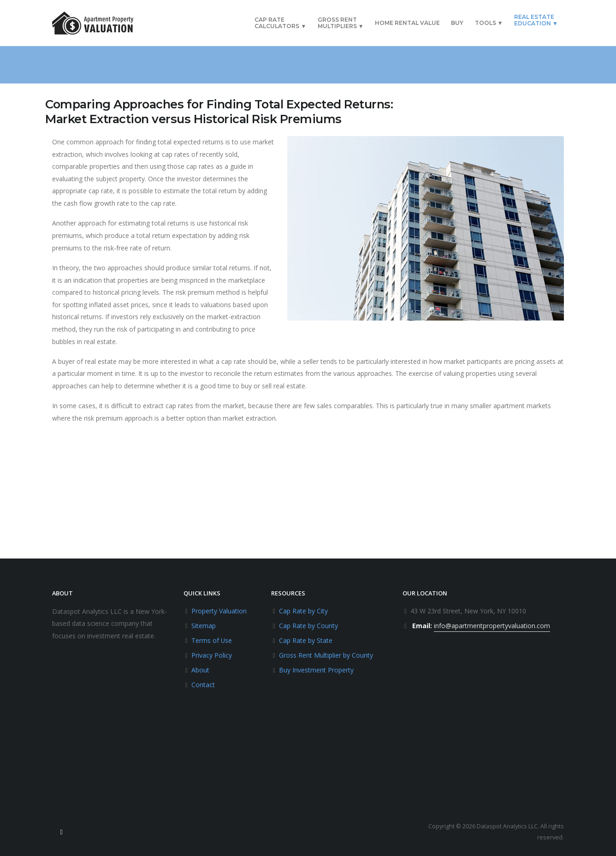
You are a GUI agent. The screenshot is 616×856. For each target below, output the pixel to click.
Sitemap (204, 626)
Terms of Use (212, 640)
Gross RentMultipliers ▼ (341, 23)
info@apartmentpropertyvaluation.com (492, 626)
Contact (203, 685)
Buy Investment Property (316, 670)
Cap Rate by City (303, 611)
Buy (457, 23)
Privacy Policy (212, 655)
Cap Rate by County (308, 626)
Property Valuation (219, 611)
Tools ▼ (489, 23)
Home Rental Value (407, 23)
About (200, 670)
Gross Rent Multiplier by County (326, 655)
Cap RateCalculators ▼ (280, 23)
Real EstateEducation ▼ (536, 20)
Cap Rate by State (306, 640)
